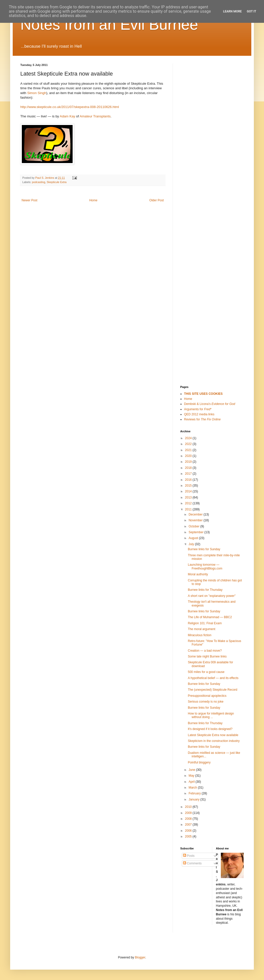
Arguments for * (198, 409)
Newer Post (29, 200)
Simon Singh (37, 93)
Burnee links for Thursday (205, 590)
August (194, 538)
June (192, 770)
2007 (189, 825)
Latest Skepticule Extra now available (213, 735)
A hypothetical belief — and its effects (213, 678)
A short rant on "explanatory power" (212, 596)
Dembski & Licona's (210, 404)
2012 (189, 503)
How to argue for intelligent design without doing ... (211, 715)
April (192, 782)
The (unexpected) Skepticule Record (213, 690)
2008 (189, 819)
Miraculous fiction (200, 635)
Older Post (156, 200)
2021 (189, 450)
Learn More (233, 11)
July (192, 544)
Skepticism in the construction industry (214, 741)
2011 (189, 509)
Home (93, 200)
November (196, 520)
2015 (189, 486)
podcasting (39, 182)
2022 (189, 444)
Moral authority (198, 574)
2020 (189, 456)
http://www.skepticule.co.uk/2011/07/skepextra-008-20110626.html (70, 107)
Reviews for (202, 419)
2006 (189, 831)
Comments (192, 863)
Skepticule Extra (57, 182)
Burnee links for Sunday (204, 549)
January (194, 799)
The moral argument (202, 629)
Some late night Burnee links (207, 656)
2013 (189, 497)
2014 (189, 491)
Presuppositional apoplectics (207, 696)
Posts (189, 856)
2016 (189, 480)
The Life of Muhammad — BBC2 (210, 617)
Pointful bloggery (199, 762)
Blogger (140, 957)
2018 (189, 468)
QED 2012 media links (199, 414)
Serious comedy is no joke (206, 702)
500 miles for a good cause (206, 672)
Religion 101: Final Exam (205, 623)
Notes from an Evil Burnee (109, 24)
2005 (189, 836)
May (192, 776)
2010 (189, 807)
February (195, 793)
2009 (189, 813)
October (194, 526)
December (196, 514)
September (196, 532)
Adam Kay (67, 116)
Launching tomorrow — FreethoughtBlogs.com (205, 566)
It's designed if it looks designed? (210, 729)
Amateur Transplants (95, 116)
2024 (189, 438)
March (193, 788)
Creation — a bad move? (205, 651)
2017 (189, 474)
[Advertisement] (202, 139)
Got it (251, 11)
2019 (189, 462)
